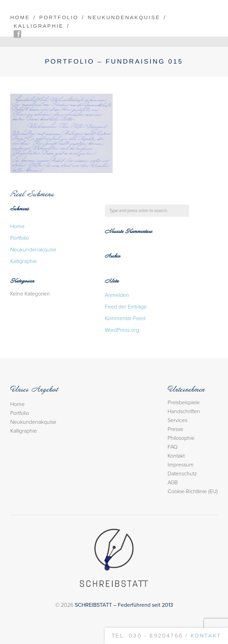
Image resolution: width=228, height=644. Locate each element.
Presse (175, 429)
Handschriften (184, 411)
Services (177, 420)
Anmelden (117, 295)
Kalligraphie (39, 26)
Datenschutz (182, 474)
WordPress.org (122, 330)
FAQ (173, 447)
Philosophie (181, 438)
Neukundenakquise (124, 17)
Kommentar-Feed (125, 318)
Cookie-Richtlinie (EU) (193, 491)
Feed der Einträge (126, 307)
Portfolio (59, 17)
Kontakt (176, 456)
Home (20, 17)
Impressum (181, 465)
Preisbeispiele (184, 403)
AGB (173, 483)
